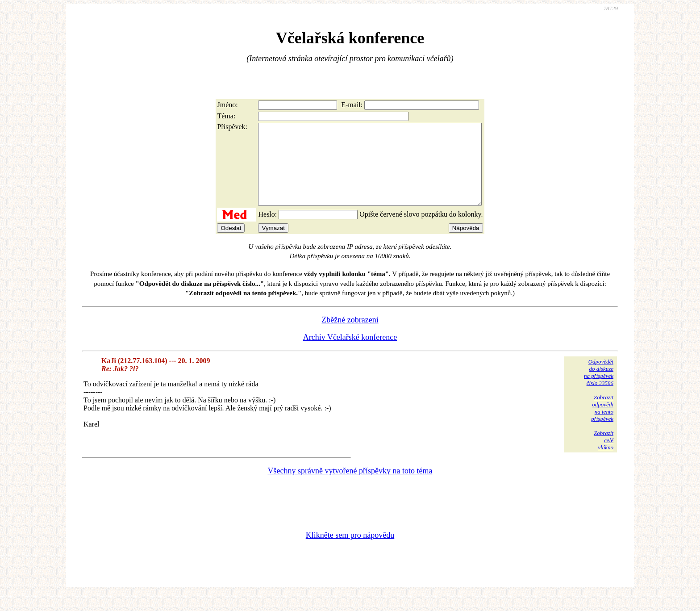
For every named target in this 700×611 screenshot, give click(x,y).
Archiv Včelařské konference (350, 353)
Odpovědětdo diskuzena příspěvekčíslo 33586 (599, 388)
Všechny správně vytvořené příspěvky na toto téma (350, 487)
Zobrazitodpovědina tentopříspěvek (602, 424)
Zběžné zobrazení (350, 336)
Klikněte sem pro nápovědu (350, 551)
